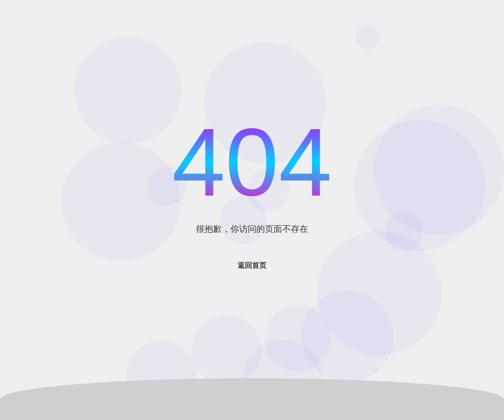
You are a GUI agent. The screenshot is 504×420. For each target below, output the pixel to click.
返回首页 (252, 265)
